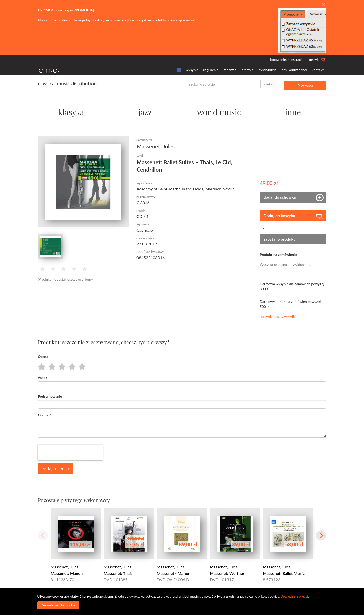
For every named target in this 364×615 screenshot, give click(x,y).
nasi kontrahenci (294, 70)
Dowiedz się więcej (294, 596)
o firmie (247, 70)
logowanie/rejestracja (287, 60)
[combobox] (223, 84)
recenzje (230, 70)
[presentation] (70, 453)
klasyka (71, 111)
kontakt (318, 70)
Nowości (305, 84)
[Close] (323, 4)
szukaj (269, 84)
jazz (145, 111)
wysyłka (192, 70)
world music (219, 111)
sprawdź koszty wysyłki (278, 317)
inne (293, 111)
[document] (183, 602)
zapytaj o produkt (279, 239)
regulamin (211, 70)
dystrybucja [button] (267, 70)
